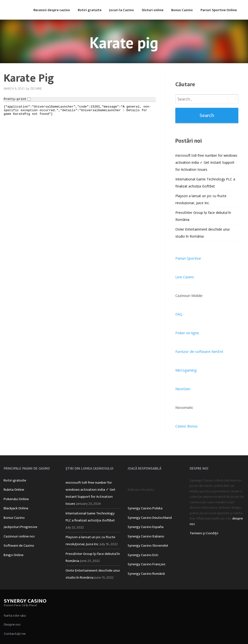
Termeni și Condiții (204, 533)
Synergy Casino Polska (145, 508)
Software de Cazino (19, 546)
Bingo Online (14, 555)
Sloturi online (153, 10)
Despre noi (12, 625)
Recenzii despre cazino (52, 10)
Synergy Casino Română (146, 574)
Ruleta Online (14, 490)
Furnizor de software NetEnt (199, 351)
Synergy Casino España (146, 527)
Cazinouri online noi (19, 536)
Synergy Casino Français (147, 564)
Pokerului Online (16, 499)
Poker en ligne (187, 333)
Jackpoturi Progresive (20, 527)
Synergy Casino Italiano (146, 536)
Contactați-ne (15, 634)
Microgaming (186, 370)
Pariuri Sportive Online (219, 10)
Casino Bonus (186, 426)
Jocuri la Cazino (122, 10)
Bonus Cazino (182, 10)
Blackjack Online (16, 508)
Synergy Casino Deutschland (150, 518)
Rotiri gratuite (90, 10)
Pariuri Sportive (188, 258)
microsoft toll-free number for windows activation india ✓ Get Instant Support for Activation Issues (206, 162)
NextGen (183, 389)
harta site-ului (15, 616)
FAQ (179, 314)
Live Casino (185, 277)
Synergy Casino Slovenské (148, 546)
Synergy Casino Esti (143, 555)
